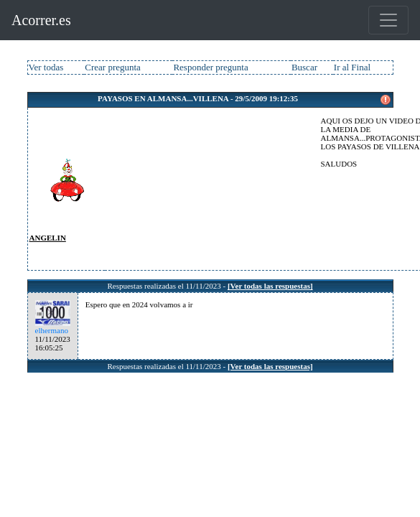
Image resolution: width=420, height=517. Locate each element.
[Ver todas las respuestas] (270, 286)
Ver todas (46, 67)
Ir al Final (352, 67)
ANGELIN (48, 238)
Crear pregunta (113, 67)
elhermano (52, 330)
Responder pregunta (210, 67)
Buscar (304, 67)
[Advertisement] (210, 188)
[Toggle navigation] (388, 20)
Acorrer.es (41, 20)
